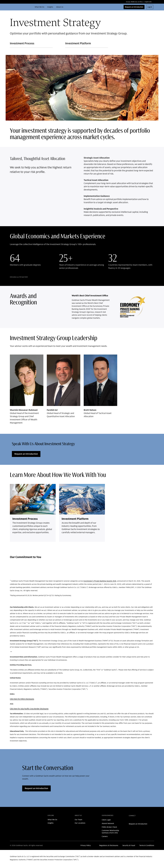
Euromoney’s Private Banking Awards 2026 (100, 581)
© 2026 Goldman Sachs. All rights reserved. (26, 845)
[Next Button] (152, 571)
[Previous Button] (146, 571)
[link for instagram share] (133, 821)
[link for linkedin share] (130, 821)
